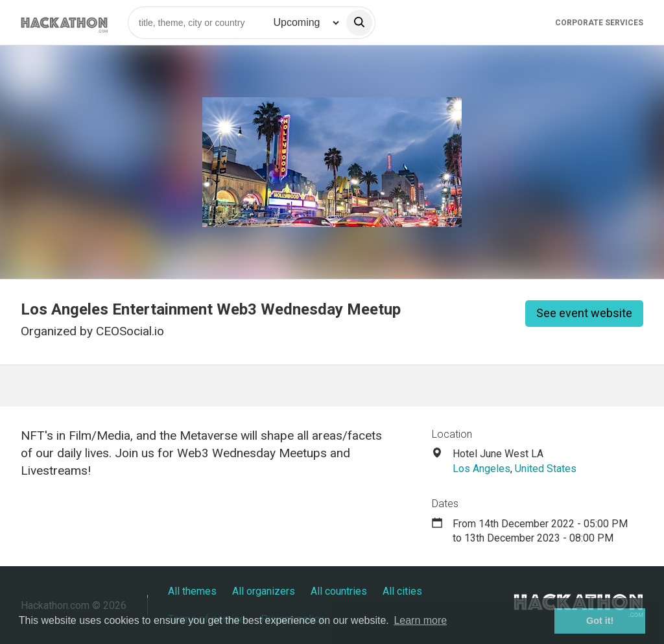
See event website (584, 313)
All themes (192, 591)
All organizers (264, 591)
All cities (402, 591)
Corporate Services (599, 23)
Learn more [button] (420, 620)
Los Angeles (481, 469)
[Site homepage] (64, 22)
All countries (339, 591)
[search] (359, 23)
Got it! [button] (600, 621)
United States (546, 469)
